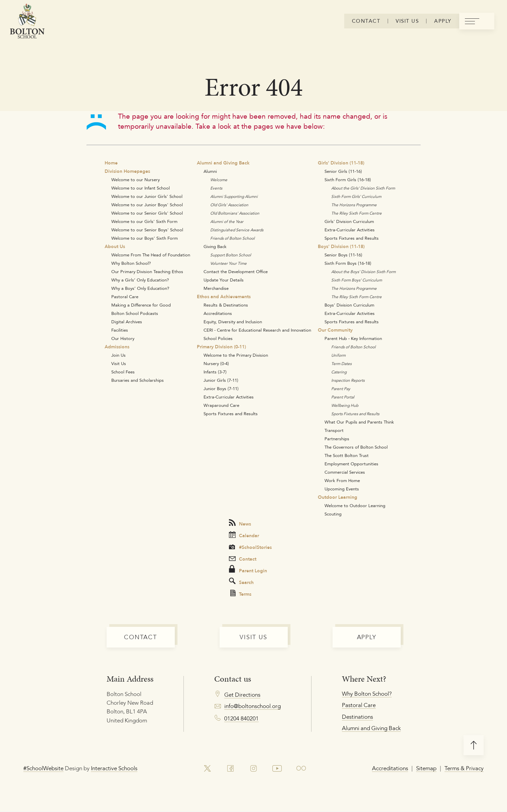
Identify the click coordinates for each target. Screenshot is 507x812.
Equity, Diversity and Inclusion (233, 322)
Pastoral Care (125, 297)
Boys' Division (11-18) (341, 246)
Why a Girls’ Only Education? (140, 280)
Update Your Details (224, 280)
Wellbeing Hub (345, 405)
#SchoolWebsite (43, 768)
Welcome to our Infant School (141, 188)
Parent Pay (341, 389)
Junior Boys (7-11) (221, 388)
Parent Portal (343, 397)
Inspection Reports (348, 380)
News (240, 523)
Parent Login (248, 570)
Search (241, 582)
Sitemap (426, 768)
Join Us (118, 355)
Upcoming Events (342, 489)
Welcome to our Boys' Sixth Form (145, 238)
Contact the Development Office (236, 271)
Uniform (338, 355)
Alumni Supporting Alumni (234, 196)
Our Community (335, 330)
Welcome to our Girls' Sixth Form (144, 221)
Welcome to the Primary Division (236, 355)
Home (111, 163)
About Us (115, 246)
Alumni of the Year (227, 221)
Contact (243, 559)
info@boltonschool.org (252, 706)
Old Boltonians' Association (235, 213)
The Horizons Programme (354, 205)
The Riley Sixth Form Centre (356, 213)
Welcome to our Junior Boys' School (147, 205)
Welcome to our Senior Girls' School (147, 213)
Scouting (333, 514)
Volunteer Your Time (228, 263)
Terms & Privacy (464, 768)
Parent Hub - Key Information (353, 338)
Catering (339, 372)
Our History (123, 338)
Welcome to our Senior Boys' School (147, 230)
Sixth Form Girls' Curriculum (356, 196)
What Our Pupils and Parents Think (359, 422)
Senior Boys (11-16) (343, 255)
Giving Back (215, 246)
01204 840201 (241, 718)
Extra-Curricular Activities (229, 397)
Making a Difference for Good (141, 305)
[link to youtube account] (277, 769)
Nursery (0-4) (216, 363)
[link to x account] (207, 769)
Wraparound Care (221, 405)
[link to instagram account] (253, 769)
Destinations (357, 717)
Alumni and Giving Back (223, 163)
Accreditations (218, 313)
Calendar (244, 535)
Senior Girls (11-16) (343, 171)
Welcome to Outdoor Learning (355, 505)
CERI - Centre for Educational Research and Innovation (257, 330)
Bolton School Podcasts (135, 313)
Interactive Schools (114, 768)
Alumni (210, 171)
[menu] (476, 21)
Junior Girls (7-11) (221, 380)
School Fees (123, 372)
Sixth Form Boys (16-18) (348, 263)
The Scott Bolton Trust (347, 455)
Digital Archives (127, 322)
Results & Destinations (226, 305)
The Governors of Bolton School (356, 447)
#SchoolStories (250, 547)
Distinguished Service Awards (237, 230)
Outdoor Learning (338, 497)
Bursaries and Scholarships (138, 380)
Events (216, 188)
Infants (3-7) (215, 372)
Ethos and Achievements (224, 297)
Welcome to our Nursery (136, 180)
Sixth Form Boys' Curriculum (357, 280)
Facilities (120, 330)
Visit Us (119, 363)
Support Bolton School (231, 255)
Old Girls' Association (229, 205)
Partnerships (337, 439)
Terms (241, 594)
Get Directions (242, 695)
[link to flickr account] (302, 769)
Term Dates (341, 364)
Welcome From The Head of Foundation (151, 255)
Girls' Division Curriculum (349, 221)
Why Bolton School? (131, 263)
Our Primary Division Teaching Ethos (147, 271)
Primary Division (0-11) (221, 347)
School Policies (218, 338)
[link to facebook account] (230, 769)
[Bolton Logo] (27, 22)
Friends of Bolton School (232, 238)
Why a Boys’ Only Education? (140, 288)
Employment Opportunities (351, 464)
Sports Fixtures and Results (231, 414)
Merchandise (216, 288)
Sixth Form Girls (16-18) (348, 180)
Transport (334, 430)
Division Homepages (127, 171)
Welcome (219, 180)
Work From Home (342, 480)
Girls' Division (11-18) (341, 163)
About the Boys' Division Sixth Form (363, 272)
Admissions (117, 347)
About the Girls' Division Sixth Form (363, 188)
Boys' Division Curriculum (349, 305)
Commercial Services (345, 472)
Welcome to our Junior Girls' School (147, 196)
